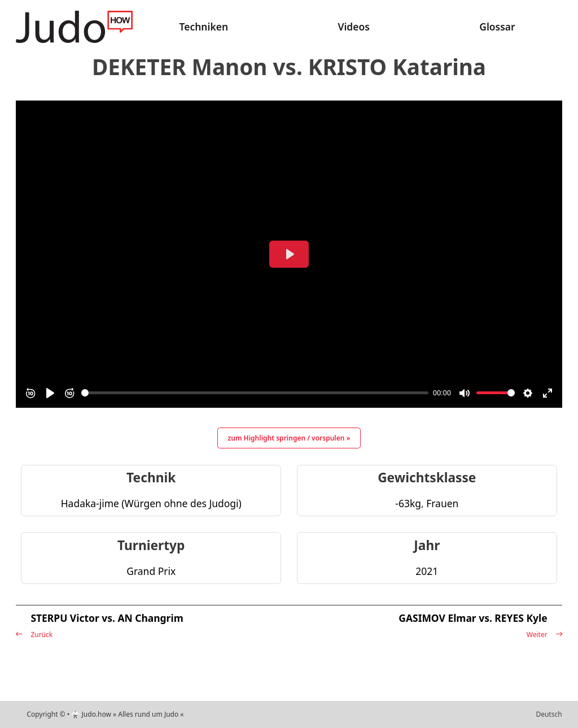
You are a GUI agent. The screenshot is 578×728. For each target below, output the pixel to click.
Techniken (204, 27)
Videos (353, 27)
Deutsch (549, 714)
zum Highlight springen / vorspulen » (289, 438)
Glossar (497, 27)
